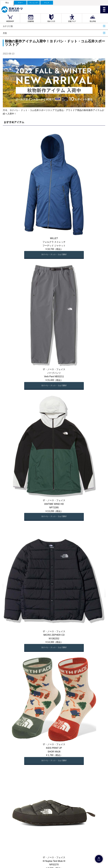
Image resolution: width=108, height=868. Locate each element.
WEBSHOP (10, 21)
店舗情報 (31, 21)
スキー (20, 3)
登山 (7, 3)
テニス (47, 3)
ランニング (33, 3)
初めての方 (51, 21)
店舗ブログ (72, 21)
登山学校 (93, 21)
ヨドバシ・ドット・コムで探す (54, 254)
